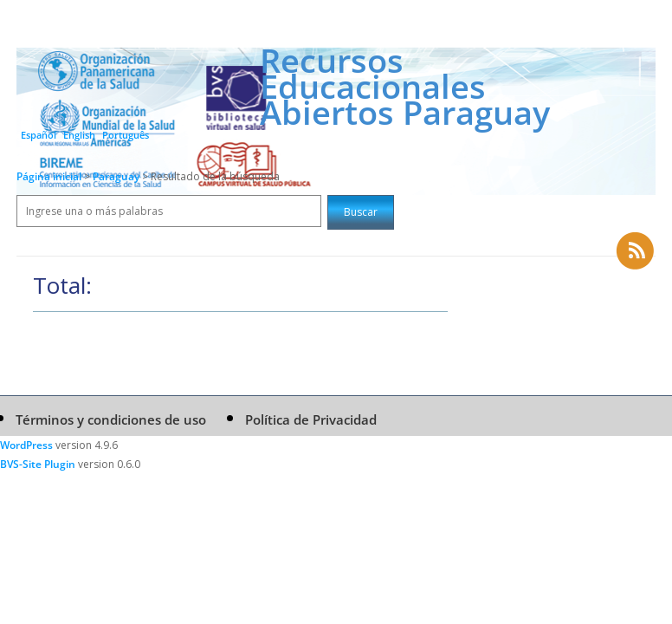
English (79, 135)
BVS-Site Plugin (38, 464)
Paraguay (117, 176)
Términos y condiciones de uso (111, 419)
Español (39, 135)
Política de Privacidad (311, 419)
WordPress (26, 445)
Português (126, 135)
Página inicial (49, 176)
